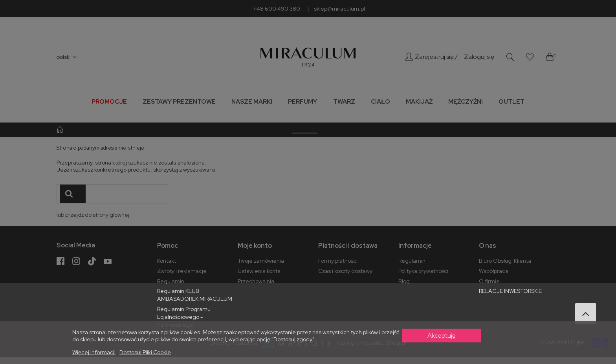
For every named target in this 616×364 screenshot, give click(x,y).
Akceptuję (442, 336)
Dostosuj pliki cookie (145, 352)
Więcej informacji (94, 352)
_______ (305, 129)
